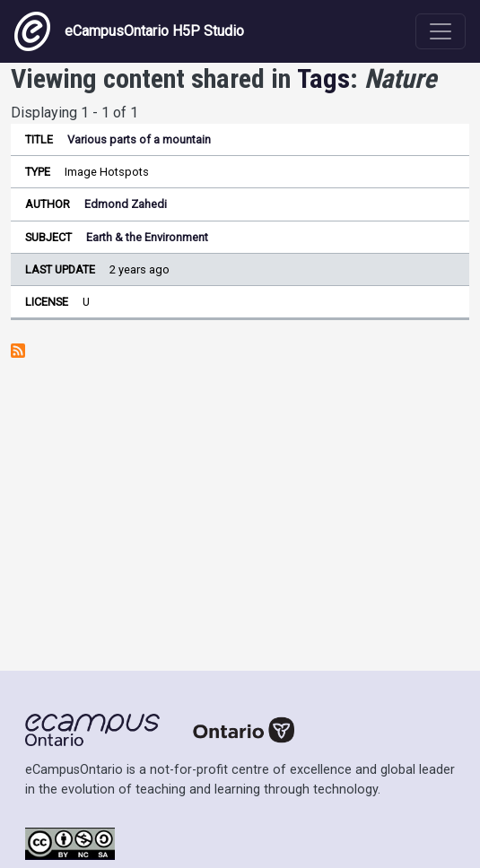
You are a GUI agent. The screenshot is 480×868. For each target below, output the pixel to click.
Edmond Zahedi (126, 204)
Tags (323, 78)
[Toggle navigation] (441, 31)
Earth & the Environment (147, 237)
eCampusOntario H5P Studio (129, 31)
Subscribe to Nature (18, 351)
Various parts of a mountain (139, 139)
